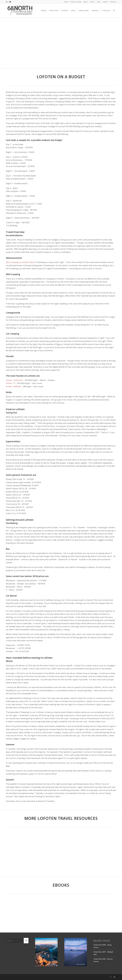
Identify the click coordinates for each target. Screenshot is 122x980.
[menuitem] (66, 2)
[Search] (114, 10)
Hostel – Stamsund (14, 380)
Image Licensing (76, 2)
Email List (113, 2)
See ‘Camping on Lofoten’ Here (20, 262)
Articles (92, 2)
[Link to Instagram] (7, 2)
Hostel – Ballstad (13, 386)
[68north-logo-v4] (20, 10)
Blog (99, 2)
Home (66, 2)
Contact (105, 2)
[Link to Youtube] (10, 2)
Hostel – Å (10, 383)
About (86, 2)
